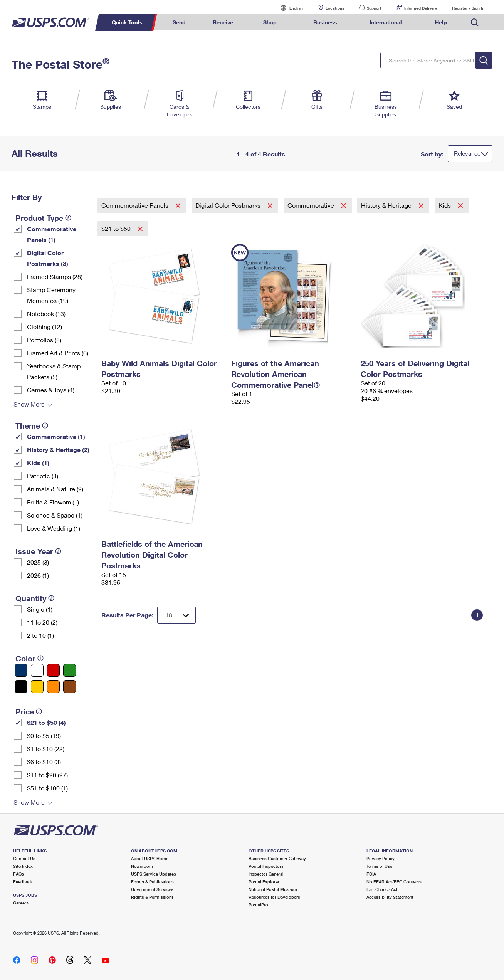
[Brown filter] (70, 687)
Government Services (152, 889)
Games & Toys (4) (51, 390)
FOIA (371, 874)
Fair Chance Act (382, 889)
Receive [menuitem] (223, 22)
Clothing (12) (45, 327)
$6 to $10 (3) (44, 762)
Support (374, 8)
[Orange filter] (53, 687)
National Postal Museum (273, 889)
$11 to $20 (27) (47, 775)
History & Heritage (387, 205)
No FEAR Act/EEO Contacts (394, 882)
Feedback (23, 882)
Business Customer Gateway (277, 858)
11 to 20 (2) (42, 622)
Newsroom (142, 866)
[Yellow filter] (37, 687)
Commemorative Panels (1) (52, 234)
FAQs (18, 874)
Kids (445, 205)
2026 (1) (38, 575)
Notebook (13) (46, 313)
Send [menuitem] (179, 22)
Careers (21, 903)
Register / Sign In (468, 8)
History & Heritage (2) (58, 450)
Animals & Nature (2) (55, 489)
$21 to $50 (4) (46, 722)
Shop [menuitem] (270, 22)
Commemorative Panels (136, 205)
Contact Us (24, 858)
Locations (335, 8)
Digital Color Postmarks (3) (48, 258)
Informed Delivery (421, 8)
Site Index (23, 866)
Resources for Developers (274, 897)
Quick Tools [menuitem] (127, 22)
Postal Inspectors (266, 866)
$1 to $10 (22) (46, 749)
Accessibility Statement (390, 897)
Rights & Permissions (152, 897)
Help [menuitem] (441, 22)
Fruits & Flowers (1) (53, 502)
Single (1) (40, 609)
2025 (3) (38, 562)
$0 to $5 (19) (44, 735)
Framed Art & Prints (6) (58, 353)
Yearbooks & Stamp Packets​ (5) (54, 371)
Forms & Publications (152, 882)
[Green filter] (70, 670)
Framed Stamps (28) (55, 277)
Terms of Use (379, 866)
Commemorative (312, 205)
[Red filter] (53, 670)
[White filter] (37, 670)
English (288, 8)
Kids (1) (38, 463)
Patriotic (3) (43, 476)
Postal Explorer (264, 882)
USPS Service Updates (154, 874)
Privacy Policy (381, 858)
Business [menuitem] (325, 22)
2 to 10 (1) (40, 635)
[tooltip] (68, 218)
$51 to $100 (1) (47, 788)
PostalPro (258, 905)
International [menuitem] (386, 22)
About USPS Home (150, 858)
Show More (29, 404)
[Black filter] (21, 687)
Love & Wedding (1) (54, 528)
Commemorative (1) (56, 436)
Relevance (467, 153)
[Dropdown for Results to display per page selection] (176, 615)
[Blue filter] (21, 670)
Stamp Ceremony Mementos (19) (51, 295)
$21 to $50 (117, 228)
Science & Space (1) (55, 515)
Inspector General (266, 874)
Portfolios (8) (44, 340)
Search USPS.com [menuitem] (475, 23)
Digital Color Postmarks (229, 205)
